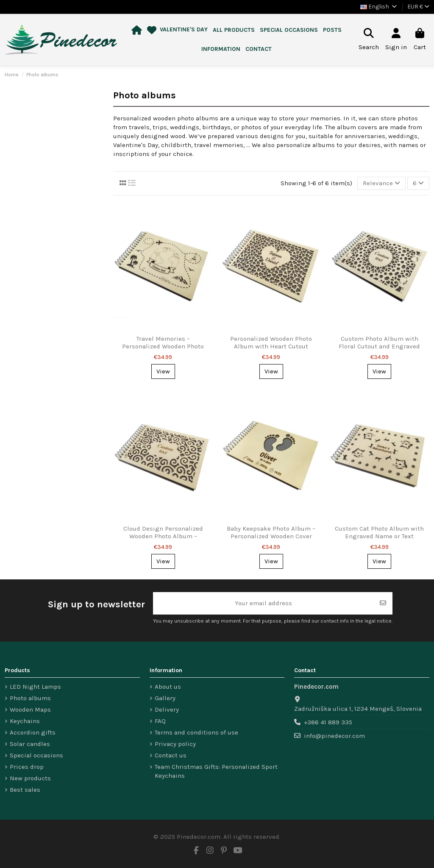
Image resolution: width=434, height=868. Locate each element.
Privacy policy (175, 744)
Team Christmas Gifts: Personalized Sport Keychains (216, 771)
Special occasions (36, 755)
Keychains (25, 721)
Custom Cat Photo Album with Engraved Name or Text (379, 532)
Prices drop (27, 767)
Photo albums (30, 698)
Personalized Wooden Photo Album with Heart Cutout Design (271, 346)
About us (168, 687)
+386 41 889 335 (328, 722)
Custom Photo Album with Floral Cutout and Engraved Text (379, 346)
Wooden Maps (30, 709)
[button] (234, 30)
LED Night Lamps (35, 687)
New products (30, 778)
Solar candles (30, 744)
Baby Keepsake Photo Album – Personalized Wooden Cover (271, 532)
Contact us (171, 755)
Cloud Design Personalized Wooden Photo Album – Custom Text (163, 536)
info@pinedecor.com (334, 736)
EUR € (418, 7)
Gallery (165, 698)
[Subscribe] (383, 603)
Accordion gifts (33, 732)
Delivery (167, 709)
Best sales (25, 790)
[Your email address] (263, 603)
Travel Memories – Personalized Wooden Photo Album (163, 346)
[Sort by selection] (381, 183)
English (379, 7)
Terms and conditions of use (196, 732)
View (163, 371)
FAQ (160, 721)
